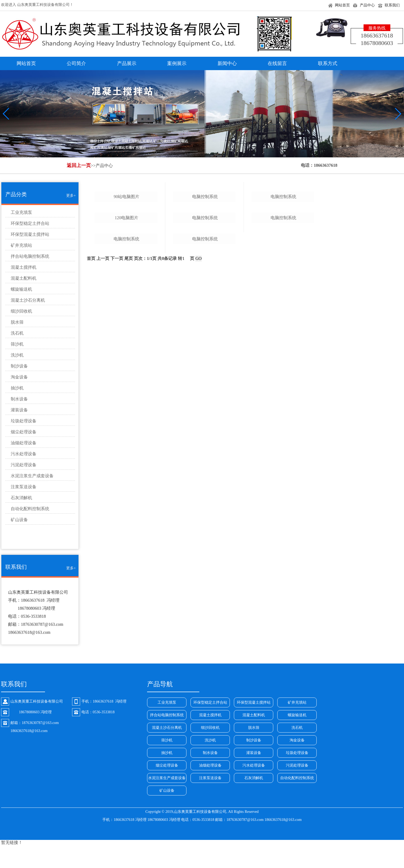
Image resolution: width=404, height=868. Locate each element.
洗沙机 (17, 355)
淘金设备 (19, 377)
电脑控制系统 (126, 426)
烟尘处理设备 (24, 432)
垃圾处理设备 (24, 421)
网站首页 (342, 5)
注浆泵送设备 (24, 487)
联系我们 (392, 5)
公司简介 (76, 63)
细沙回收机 (21, 311)
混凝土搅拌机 (24, 267)
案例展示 (177, 63)
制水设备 (19, 399)
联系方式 (328, 63)
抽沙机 (17, 388)
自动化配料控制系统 (30, 509)
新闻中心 (227, 63)
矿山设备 (19, 520)
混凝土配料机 (24, 278)
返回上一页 (79, 165)
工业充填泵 (21, 212)
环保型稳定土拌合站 (30, 223)
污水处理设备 (24, 454)
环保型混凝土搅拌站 (30, 234)
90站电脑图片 (126, 259)
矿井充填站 (21, 245)
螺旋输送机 (21, 289)
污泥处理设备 (24, 465)
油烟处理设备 (24, 443)
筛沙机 (17, 344)
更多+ (71, 196)
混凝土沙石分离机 (28, 300)
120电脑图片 (126, 343)
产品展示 (127, 63)
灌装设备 (19, 410)
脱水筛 (17, 322)
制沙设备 (19, 366)
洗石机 (17, 333)
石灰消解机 (21, 498)
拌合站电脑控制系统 (30, 256)
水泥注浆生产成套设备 (32, 476)
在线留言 (277, 63)
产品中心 (367, 5)
